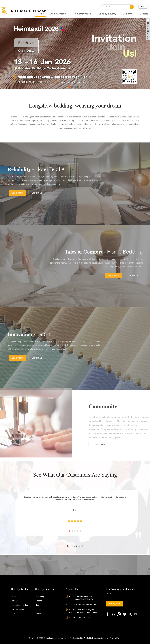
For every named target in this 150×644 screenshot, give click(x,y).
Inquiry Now (114, 604)
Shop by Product (59, 14)
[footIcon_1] (108, 614)
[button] (69, 87)
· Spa (37, 605)
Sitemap (105, 638)
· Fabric (38, 614)
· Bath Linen (16, 601)
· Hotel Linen (16, 596)
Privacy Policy (116, 638)
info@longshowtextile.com (85, 604)
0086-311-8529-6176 (84, 599)
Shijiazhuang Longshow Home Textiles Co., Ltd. (64, 638)
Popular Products (83, 14)
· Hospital (38, 601)
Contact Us (37, 246)
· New (13, 614)
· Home (37, 609)
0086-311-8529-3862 (84, 596)
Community (117, 451)
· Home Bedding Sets (19, 605)
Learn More (17, 246)
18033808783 (84, 618)
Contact (144, 14)
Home (41, 14)
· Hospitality (39, 596)
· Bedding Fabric (17, 609)
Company (128, 14)
